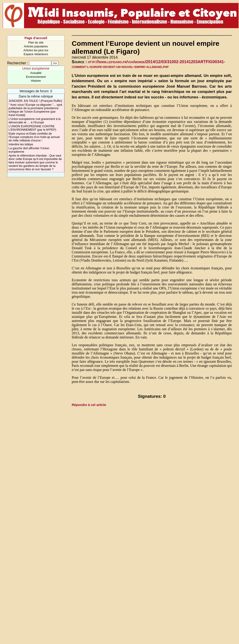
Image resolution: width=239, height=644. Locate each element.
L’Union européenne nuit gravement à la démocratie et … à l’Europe (34, 121)
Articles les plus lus (36, 50)
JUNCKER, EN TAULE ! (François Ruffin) (35, 101)
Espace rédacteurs (36, 54)
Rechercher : (18, 63)
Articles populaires (36, 46)
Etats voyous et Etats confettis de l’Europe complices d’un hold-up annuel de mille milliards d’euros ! (34, 137)
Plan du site (36, 42)
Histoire (36, 81)
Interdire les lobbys (21, 144)
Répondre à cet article (89, 405)
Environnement (36, 77)
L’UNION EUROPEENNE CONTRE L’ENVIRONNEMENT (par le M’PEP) (32, 128)
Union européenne (36, 68)
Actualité (36, 73)
